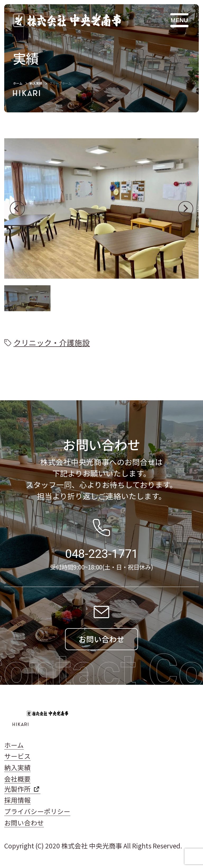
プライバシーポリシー (37, 811)
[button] (17, 208)
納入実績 (36, 83)
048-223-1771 (101, 554)
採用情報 (17, 800)
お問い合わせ (24, 823)
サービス (17, 756)
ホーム (18, 83)
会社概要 (17, 779)
